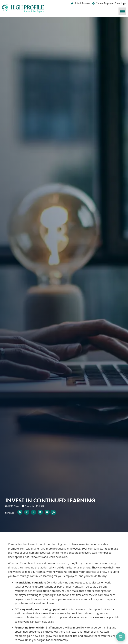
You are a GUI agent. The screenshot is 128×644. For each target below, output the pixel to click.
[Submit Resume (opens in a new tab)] (80, 3)
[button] (122, 11)
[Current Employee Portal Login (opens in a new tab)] (109, 3)
